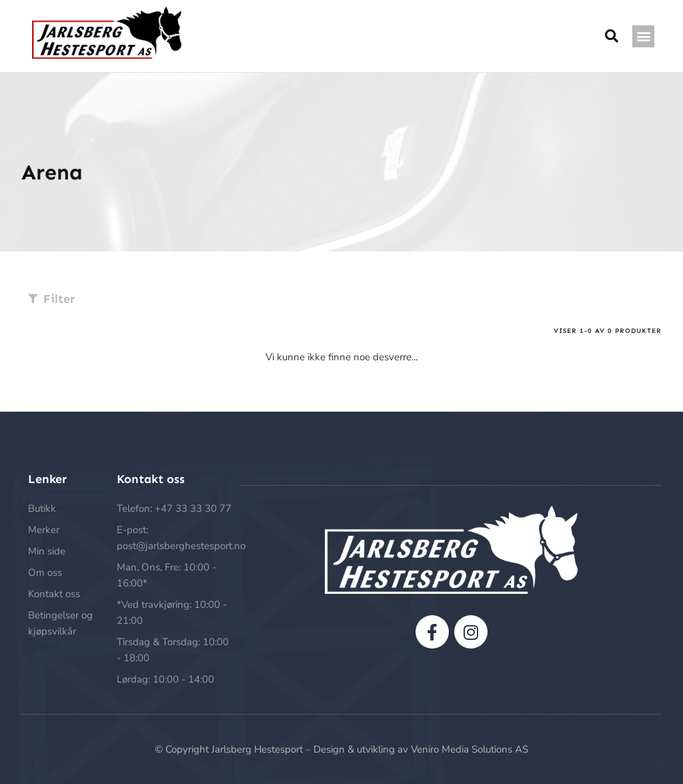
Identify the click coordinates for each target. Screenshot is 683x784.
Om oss (45, 572)
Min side (47, 551)
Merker (44, 530)
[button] (643, 36)
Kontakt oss (54, 594)
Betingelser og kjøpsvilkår (60, 623)
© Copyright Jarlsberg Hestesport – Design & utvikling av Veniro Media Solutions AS (341, 749)
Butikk (42, 508)
